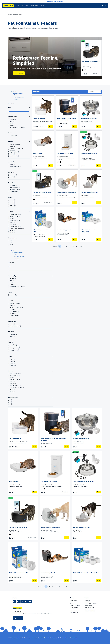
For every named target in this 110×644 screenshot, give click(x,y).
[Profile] (105, 6)
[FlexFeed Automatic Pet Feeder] (67, 149)
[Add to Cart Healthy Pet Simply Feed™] (74, 239)
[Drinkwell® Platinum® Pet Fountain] (67, 187)
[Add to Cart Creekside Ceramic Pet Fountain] (98, 203)
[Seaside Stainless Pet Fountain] (91, 112)
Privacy (35, 638)
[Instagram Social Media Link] (14, 601)
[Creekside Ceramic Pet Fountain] (91, 187)
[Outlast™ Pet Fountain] (43, 112)
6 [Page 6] (77, 246)
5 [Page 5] (73, 246)
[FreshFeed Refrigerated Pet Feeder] (43, 187)
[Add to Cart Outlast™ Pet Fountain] (50, 126)
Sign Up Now (18, 618)
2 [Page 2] (63, 246)
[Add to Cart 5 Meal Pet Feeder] (50, 165)
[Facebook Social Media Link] (18, 601)
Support (42, 6)
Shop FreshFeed (19, 73)
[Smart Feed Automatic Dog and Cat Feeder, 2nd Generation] (67, 112)
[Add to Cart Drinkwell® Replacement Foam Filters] (50, 239)
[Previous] (33, 1)
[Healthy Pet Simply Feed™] (67, 224)
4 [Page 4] (70, 246)
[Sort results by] (94, 92)
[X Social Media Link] (22, 601)
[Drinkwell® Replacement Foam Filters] (43, 224)
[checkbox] (8, 119)
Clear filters (11, 103)
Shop (10, 15)
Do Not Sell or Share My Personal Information (59, 638)
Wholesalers (41, 638)
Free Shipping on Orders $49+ (56, 2)
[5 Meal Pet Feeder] (43, 149)
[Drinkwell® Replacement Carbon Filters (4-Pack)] (91, 224)
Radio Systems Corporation (18, 638)
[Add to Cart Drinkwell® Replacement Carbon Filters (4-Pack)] (98, 239)
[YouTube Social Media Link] (30, 601)
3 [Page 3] (66, 246)
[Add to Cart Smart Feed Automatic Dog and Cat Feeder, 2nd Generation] (74, 126)
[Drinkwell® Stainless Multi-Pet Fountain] (91, 149)
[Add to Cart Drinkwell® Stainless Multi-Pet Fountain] (98, 165)
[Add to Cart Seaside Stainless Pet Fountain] (98, 126)
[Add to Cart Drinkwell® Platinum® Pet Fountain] (74, 203)
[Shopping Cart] (102, 6)
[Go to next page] (81, 246)
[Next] (77, 1)
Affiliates (46, 638)
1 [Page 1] (60, 246)
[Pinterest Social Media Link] (26, 601)
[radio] (83, 70)
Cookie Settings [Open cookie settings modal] (74, 638)
